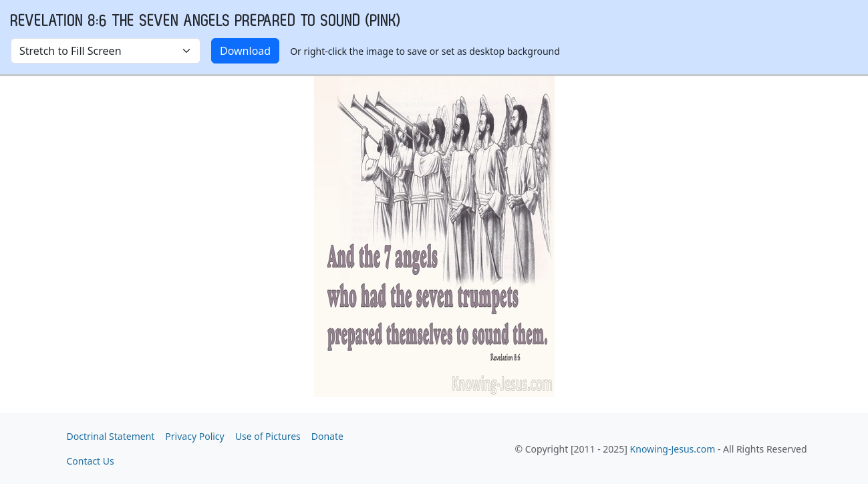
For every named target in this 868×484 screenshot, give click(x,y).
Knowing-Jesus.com (673, 449)
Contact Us (91, 461)
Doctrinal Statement (111, 436)
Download (245, 51)
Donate (327, 436)
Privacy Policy (194, 436)
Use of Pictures (268, 436)
